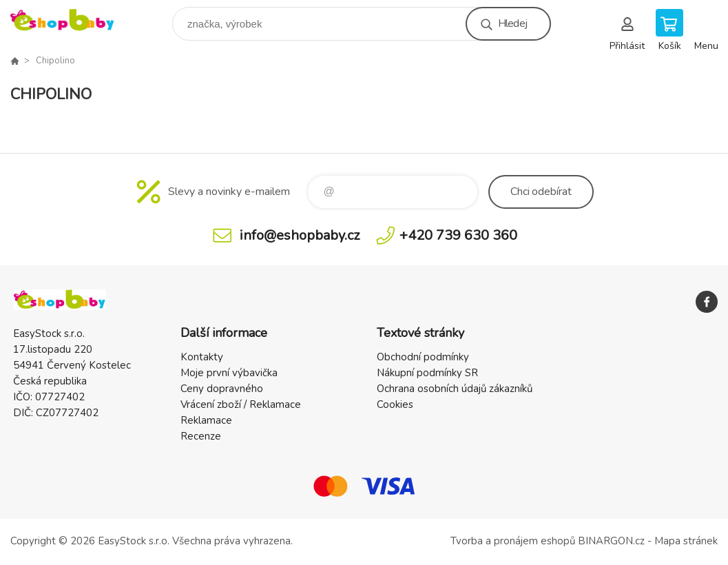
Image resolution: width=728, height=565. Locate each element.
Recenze (201, 436)
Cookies (395, 404)
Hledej (512, 23)
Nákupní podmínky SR (427, 373)
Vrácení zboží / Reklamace (241, 404)
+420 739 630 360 (458, 235)
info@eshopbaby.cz (300, 235)
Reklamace (206, 420)
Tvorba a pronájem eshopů (513, 541)
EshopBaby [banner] (71, 20)
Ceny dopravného (222, 389)
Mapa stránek (686, 541)
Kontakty (202, 357)
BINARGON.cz (611, 541)
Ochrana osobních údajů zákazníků (455, 389)
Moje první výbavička (229, 373)
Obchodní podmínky (423, 357)
